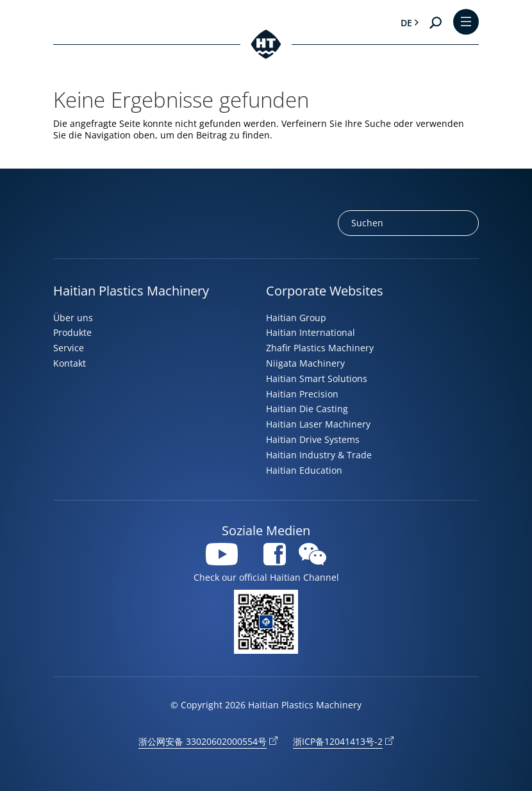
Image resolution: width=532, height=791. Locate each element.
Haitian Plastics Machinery (131, 291)
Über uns (73, 318)
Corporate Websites (325, 291)
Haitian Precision (302, 394)
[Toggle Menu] (466, 23)
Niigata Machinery (305, 363)
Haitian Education (304, 470)
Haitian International (311, 332)
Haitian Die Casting (307, 409)
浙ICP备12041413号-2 (338, 741)
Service (69, 348)
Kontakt (70, 363)
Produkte (72, 332)
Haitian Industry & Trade (319, 455)
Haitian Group (296, 318)
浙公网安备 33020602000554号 (203, 741)
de (406, 23)
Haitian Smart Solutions (317, 379)
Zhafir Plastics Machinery (320, 348)
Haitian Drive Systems (313, 439)
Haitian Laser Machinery (318, 424)
